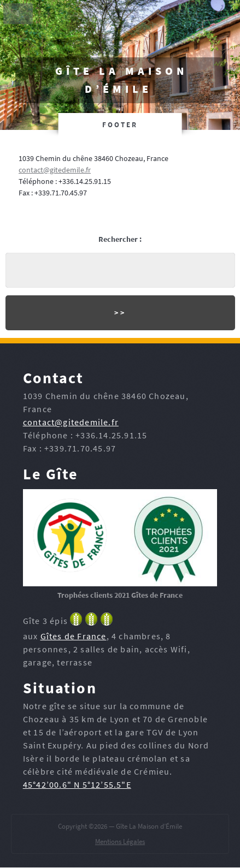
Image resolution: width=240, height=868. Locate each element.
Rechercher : (120, 239)
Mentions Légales (120, 842)
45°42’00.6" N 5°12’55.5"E (77, 784)
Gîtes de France (74, 636)
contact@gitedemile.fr (55, 170)
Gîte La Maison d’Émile (121, 80)
